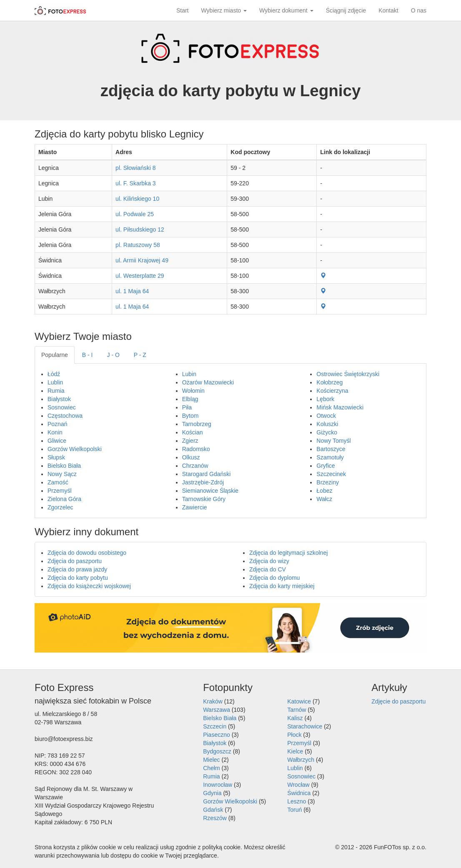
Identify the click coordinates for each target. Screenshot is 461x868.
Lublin (55, 382)
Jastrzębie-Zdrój (203, 482)
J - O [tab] (113, 355)
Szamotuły (330, 457)
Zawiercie (195, 507)
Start (183, 10)
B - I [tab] (88, 355)
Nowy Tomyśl (333, 441)
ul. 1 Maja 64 (132, 291)
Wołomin (193, 391)
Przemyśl (60, 491)
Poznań (57, 424)
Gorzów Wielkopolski (75, 449)
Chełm (211, 768)
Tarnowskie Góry (204, 499)
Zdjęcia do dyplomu (274, 578)
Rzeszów (215, 818)
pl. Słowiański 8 (136, 168)
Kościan (193, 432)
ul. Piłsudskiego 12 (140, 229)
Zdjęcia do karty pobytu (78, 578)
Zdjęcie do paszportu (398, 701)
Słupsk (56, 457)
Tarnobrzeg (197, 424)
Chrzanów (195, 466)
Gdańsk (213, 810)
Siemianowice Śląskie (210, 491)
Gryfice (326, 466)
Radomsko (196, 449)
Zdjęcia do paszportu (75, 561)
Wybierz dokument (286, 10)
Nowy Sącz (62, 474)
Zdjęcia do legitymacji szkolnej (288, 553)
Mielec (211, 760)
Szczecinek (331, 474)
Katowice (299, 701)
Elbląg (190, 399)
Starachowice (305, 726)
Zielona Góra (64, 499)
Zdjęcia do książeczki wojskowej (89, 586)
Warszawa (217, 710)
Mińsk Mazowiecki (340, 407)
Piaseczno (217, 735)
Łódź (54, 374)
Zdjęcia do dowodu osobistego (87, 553)
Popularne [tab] (55, 355)
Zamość (58, 482)
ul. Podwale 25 (135, 214)
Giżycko (327, 432)
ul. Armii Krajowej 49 (142, 260)
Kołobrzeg (329, 382)
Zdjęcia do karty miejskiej (282, 586)
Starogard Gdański (207, 474)
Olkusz (191, 457)
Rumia (56, 391)
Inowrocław (218, 785)
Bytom (190, 416)
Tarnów (297, 710)
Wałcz (324, 499)
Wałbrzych (301, 760)
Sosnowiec (62, 407)
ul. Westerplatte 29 (140, 276)
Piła (187, 407)
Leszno (297, 801)
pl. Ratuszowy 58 (138, 245)
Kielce (295, 751)
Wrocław (298, 785)
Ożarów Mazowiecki (208, 382)
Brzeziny (328, 482)
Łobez (324, 491)
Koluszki (327, 424)
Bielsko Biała (64, 466)
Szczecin (215, 726)
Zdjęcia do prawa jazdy (77, 569)
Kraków (213, 701)
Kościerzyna (332, 391)
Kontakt (388, 10)
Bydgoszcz (217, 751)
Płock (294, 735)
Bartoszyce (331, 449)
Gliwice (57, 441)
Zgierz (190, 441)
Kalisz (295, 718)
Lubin (189, 374)
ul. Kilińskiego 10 (137, 199)
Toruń (294, 810)
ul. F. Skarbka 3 (136, 183)
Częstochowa (65, 416)
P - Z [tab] (140, 355)
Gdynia (212, 793)
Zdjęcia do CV (268, 569)
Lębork (325, 399)
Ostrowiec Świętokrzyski (348, 374)
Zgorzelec (60, 507)
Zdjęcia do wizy (269, 561)
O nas (419, 10)
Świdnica (299, 793)
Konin (55, 432)
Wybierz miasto (224, 10)
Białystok (59, 399)
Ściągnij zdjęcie (346, 10)
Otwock (326, 416)
